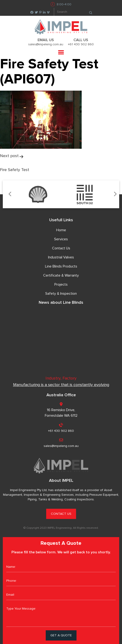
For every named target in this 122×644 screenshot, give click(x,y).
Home (61, 230)
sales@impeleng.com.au (46, 44)
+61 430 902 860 (81, 44)
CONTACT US (61, 514)
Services (61, 239)
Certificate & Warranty (61, 275)
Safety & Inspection (61, 294)
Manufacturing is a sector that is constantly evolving (61, 385)
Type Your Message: (61, 615)
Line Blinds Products (61, 266)
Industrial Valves (61, 257)
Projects (61, 284)
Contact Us (61, 248)
